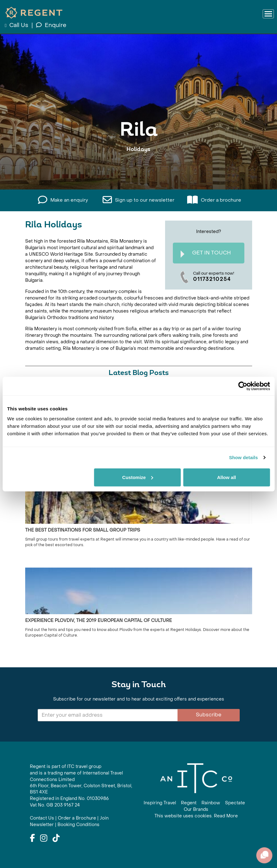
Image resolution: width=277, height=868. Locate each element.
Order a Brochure (77, 818)
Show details (244, 457)
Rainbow (211, 803)
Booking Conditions (78, 825)
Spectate (235, 803)
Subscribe (209, 715)
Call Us (17, 25)
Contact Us (42, 818)
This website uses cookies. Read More (196, 816)
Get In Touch (206, 254)
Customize (138, 477)
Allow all (226, 477)
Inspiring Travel (160, 803)
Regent (189, 803)
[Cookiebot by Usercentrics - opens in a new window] (243, 386)
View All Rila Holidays (138, 169)
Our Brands (196, 809)
